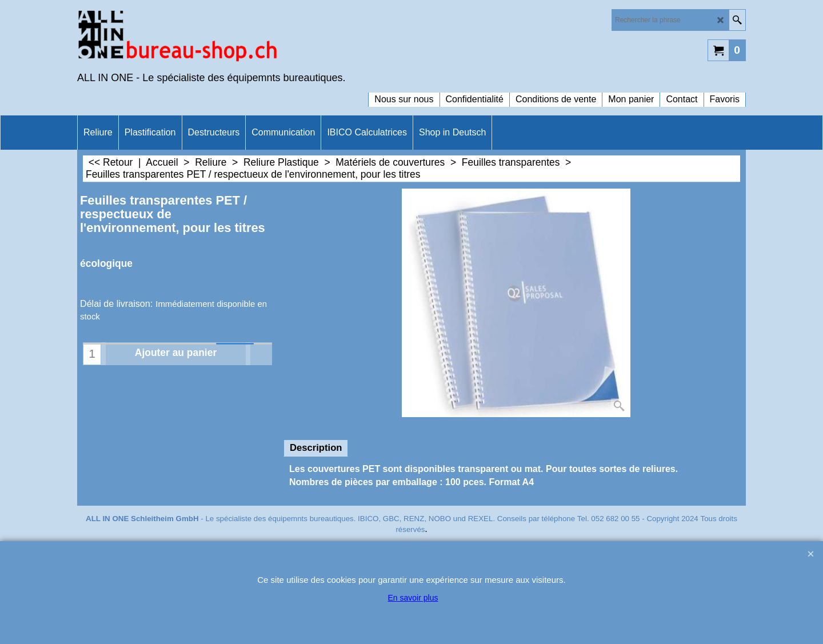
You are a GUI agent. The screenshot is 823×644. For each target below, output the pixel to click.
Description (316, 448)
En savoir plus (413, 598)
